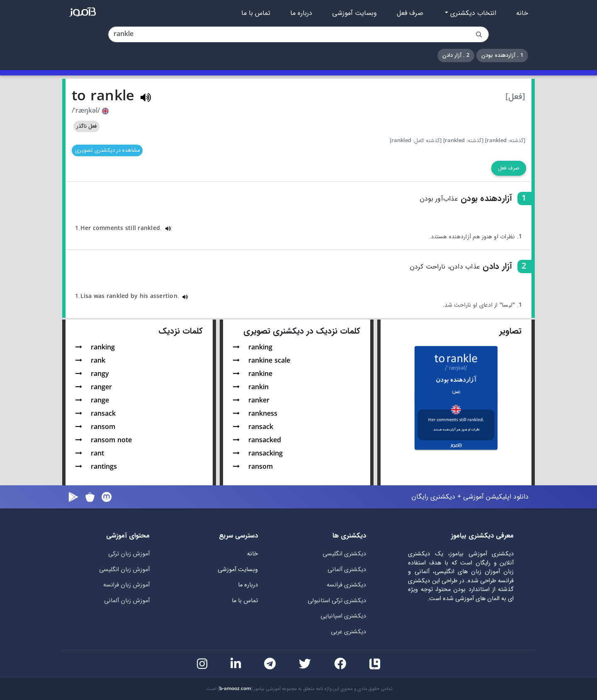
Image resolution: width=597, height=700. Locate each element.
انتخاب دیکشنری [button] (472, 13)
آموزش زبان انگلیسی (124, 570)
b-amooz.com (235, 689)
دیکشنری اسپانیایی (343, 616)
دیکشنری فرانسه (346, 585)
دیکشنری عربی (348, 632)
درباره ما (301, 13)
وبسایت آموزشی (354, 13)
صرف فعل (410, 13)
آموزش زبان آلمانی (127, 601)
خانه (522, 13)
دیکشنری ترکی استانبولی (337, 601)
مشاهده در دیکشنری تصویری (107, 150)
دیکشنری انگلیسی (344, 554)
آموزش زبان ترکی (129, 554)
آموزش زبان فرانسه (126, 585)
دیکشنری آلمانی (347, 570)
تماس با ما (256, 13)
